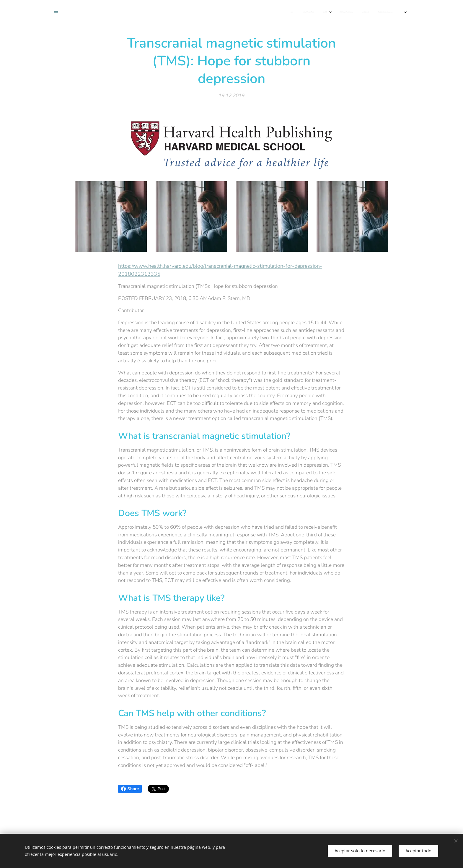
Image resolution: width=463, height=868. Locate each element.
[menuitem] (172, 12)
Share (130, 789)
